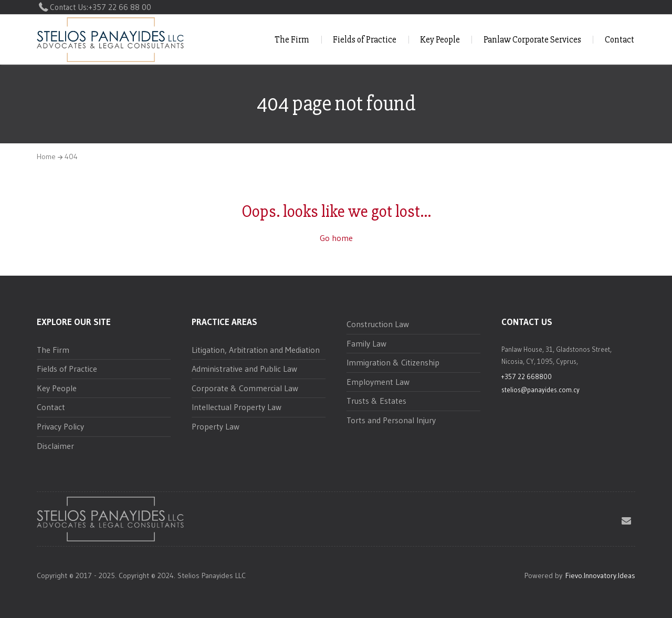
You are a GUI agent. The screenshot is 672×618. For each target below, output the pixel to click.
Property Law (216, 426)
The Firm (292, 40)
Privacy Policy (60, 426)
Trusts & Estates (376, 401)
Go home (336, 238)
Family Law (366, 343)
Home (46, 156)
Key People (440, 40)
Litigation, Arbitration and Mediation (256, 350)
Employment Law (378, 382)
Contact (619, 40)
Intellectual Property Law (237, 407)
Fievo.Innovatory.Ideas (600, 575)
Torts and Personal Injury (391, 420)
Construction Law (378, 324)
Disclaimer (55, 446)
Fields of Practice (365, 40)
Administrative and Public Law (244, 369)
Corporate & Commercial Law (245, 388)
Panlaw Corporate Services (532, 40)
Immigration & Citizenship (393, 362)
